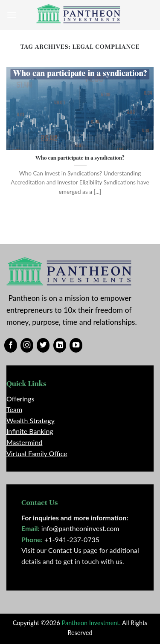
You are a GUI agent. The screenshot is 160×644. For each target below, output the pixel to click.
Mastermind (24, 442)
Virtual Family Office (37, 453)
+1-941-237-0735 (72, 539)
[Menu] (12, 15)
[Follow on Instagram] (27, 345)
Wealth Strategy (31, 420)
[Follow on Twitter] (43, 345)
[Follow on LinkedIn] (60, 345)
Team (14, 409)
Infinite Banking (30, 431)
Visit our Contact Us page (59, 550)
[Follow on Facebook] (11, 345)
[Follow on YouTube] (76, 345)
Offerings (20, 399)
